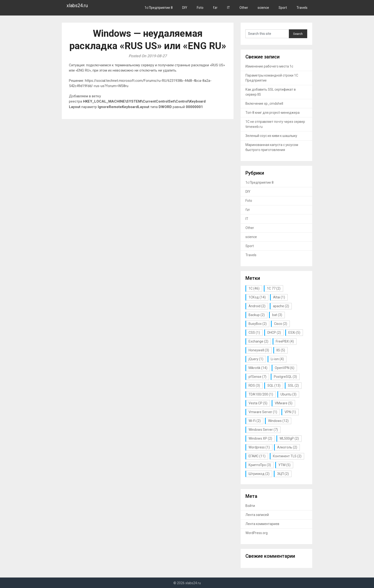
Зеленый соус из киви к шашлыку (271, 136)
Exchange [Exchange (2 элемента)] (258, 341)
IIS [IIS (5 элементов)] (281, 350)
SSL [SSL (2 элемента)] (293, 385)
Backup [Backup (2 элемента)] (257, 315)
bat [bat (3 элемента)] (277, 315)
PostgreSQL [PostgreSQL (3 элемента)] (285, 377)
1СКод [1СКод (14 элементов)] (257, 297)
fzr (215, 8)
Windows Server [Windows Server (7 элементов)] (263, 430)
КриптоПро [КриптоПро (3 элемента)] (260, 465)
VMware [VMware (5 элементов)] (284, 403)
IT (229, 8)
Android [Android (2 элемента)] (257, 306)
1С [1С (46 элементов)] (254, 288)
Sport (283, 8)
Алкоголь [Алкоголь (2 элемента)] (287, 447)
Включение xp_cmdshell (264, 104)
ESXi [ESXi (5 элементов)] (294, 333)
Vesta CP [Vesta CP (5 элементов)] (258, 403)
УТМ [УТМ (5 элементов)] (284, 465)
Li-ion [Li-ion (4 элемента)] (277, 359)
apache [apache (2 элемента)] (281, 306)
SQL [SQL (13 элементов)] (274, 385)
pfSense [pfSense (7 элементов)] (257, 377)
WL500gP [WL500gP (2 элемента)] (289, 438)
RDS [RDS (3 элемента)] (254, 385)
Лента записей (257, 515)
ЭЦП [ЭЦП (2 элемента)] (283, 474)
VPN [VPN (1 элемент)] (290, 412)
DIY (185, 8)
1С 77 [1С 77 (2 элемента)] (274, 288)
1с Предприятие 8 (159, 8)
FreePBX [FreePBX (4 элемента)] (285, 341)
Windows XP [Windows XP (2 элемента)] (260, 438)
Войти (250, 506)
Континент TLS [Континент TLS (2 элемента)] (287, 456)
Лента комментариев (262, 524)
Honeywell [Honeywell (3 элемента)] (259, 350)
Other (244, 8)
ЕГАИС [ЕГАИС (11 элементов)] (257, 456)
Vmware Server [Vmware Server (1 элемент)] (263, 412)
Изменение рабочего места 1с (269, 66)
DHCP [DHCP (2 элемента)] (274, 333)
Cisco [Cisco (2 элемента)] (281, 324)
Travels (302, 8)
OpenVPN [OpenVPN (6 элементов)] (285, 368)
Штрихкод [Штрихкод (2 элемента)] (259, 474)
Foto (200, 8)
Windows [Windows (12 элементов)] (278, 421)
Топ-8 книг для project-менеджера (273, 113)
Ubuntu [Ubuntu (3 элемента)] (288, 394)
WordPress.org (257, 533)
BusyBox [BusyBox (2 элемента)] (258, 324)
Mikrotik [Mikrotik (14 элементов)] (258, 368)
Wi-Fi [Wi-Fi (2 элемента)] (255, 421)
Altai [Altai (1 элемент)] (279, 297)
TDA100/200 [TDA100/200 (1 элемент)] (261, 394)
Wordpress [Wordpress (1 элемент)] (259, 447)
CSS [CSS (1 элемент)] (254, 333)
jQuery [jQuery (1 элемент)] (256, 359)
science (263, 8)
